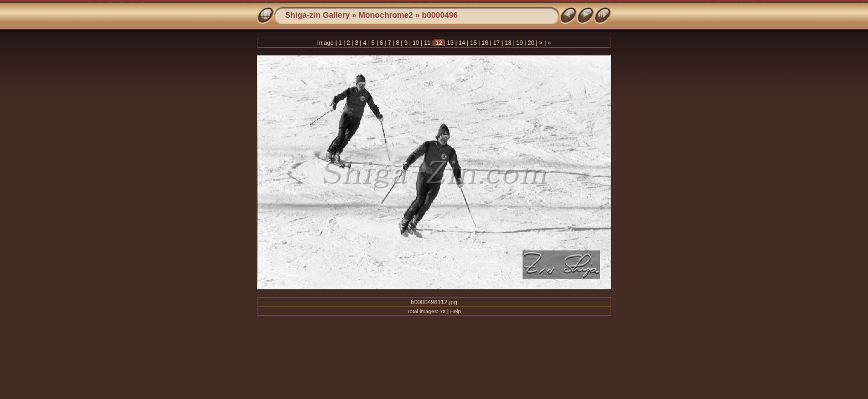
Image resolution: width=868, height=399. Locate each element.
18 (508, 43)
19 (519, 43)
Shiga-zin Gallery (317, 15)
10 (416, 43)
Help (456, 311)
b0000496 (440, 15)
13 (450, 43)
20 (531, 43)
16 (485, 43)
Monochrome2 (386, 15)
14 (462, 43)
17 (497, 43)
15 (473, 43)
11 (427, 43)
